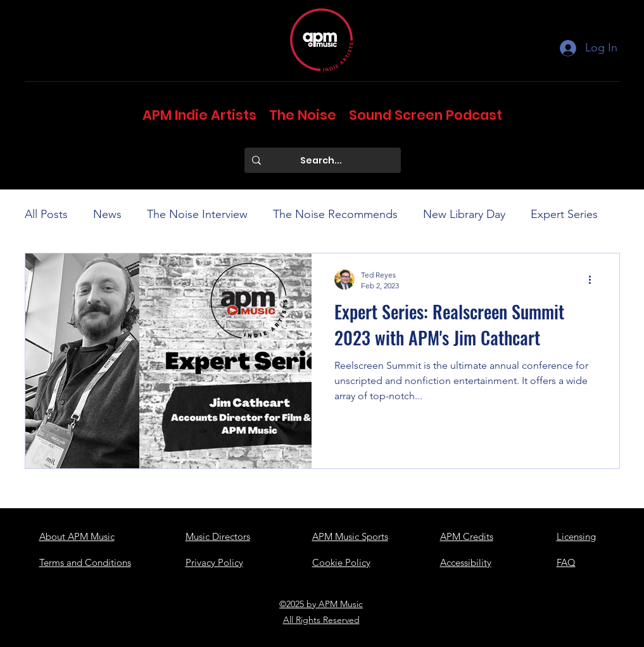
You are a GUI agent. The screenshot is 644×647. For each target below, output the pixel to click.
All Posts (46, 214)
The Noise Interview (197, 214)
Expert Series (564, 214)
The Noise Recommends (335, 214)
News (107, 214)
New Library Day (464, 214)
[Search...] (321, 160)
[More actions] (595, 279)
